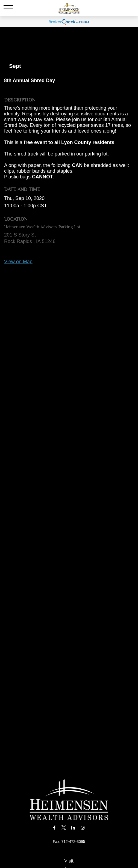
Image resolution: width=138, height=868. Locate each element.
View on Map (18, 262)
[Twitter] (64, 827)
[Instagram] (83, 827)
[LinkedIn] (73, 827)
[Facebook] (54, 827)
